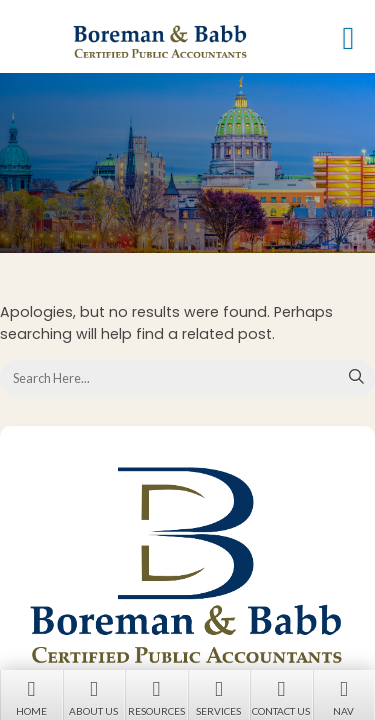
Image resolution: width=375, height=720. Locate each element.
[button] (348, 38)
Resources (156, 695)
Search (357, 378)
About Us (94, 695)
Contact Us (281, 695)
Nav (344, 695)
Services (219, 695)
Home (31, 695)
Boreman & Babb (192, 41)
